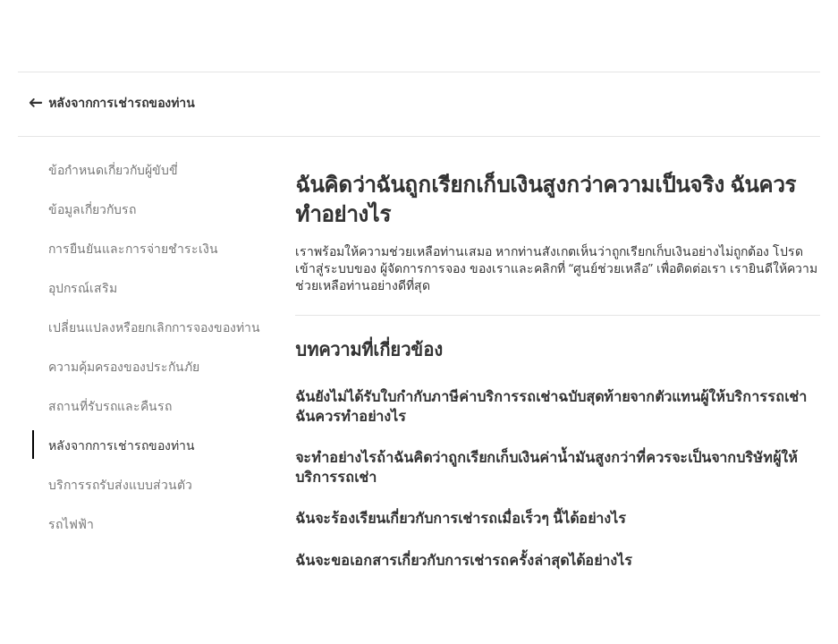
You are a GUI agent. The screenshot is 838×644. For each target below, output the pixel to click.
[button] (818, 36)
